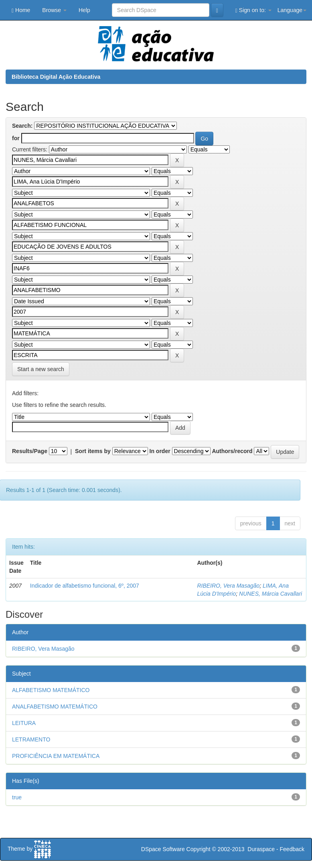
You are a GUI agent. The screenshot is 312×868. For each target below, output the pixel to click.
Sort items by (93, 451)
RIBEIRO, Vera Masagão (228, 586)
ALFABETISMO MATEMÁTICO (51, 690)
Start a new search (41, 369)
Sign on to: (253, 10)
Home (21, 10)
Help (84, 10)
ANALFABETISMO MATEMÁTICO (55, 707)
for (16, 138)
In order (160, 451)
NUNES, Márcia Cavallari (270, 594)
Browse (54, 10)
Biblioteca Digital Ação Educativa (56, 77)
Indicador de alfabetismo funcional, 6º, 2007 (85, 586)
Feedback (292, 849)
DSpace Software (163, 849)
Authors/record (232, 451)
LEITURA (24, 723)
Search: (22, 126)
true (17, 797)
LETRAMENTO (31, 739)
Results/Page (30, 451)
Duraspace (261, 849)
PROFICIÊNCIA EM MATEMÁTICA (56, 756)
